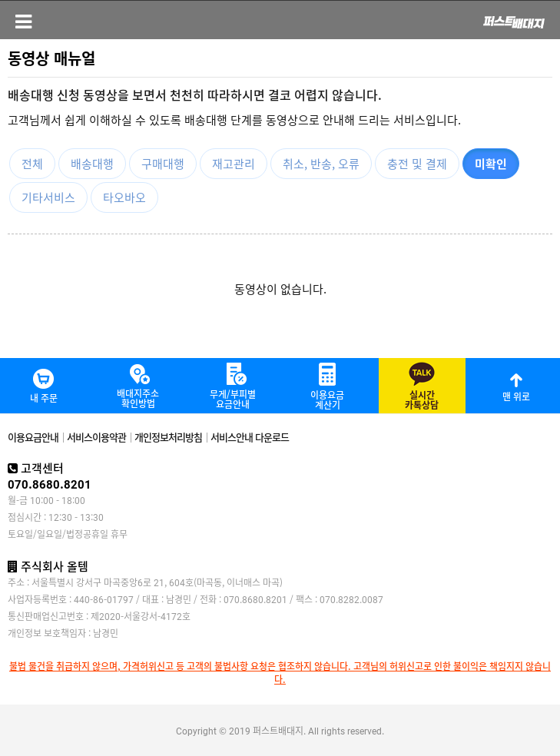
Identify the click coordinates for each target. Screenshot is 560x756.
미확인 (491, 163)
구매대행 (163, 163)
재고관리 (234, 163)
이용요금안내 (33, 437)
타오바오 (124, 197)
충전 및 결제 (417, 163)
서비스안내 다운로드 (250, 437)
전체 (32, 163)
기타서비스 (48, 197)
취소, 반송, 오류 (321, 163)
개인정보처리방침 (168, 437)
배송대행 (92, 163)
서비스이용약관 (96, 437)
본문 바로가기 (0, 0)
